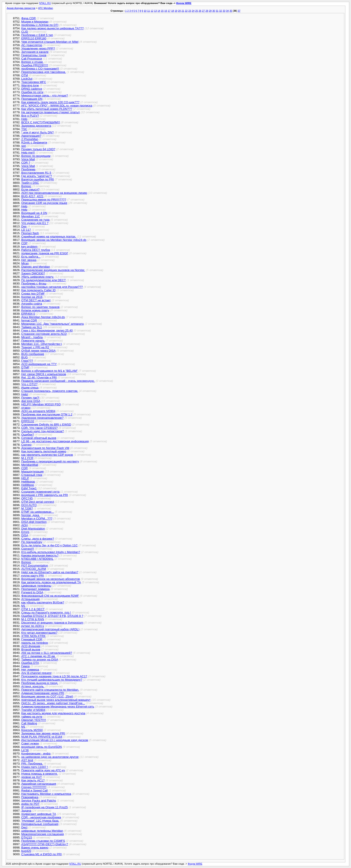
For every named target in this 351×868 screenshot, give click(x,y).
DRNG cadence (32, 89)
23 (190, 11)
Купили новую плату (35, 310)
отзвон (26, 408)
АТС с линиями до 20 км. (38, 656)
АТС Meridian (45, 8)
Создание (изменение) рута (40, 492)
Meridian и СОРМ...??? (37, 518)
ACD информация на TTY (39, 364)
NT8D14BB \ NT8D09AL (37, 559)
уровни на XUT (32, 777)
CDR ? (26, 163)
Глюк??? (27, 361)
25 (197, 11)
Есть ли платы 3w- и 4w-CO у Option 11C (49, 545)
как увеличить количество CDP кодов (47, 455)
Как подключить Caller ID (38, 290)
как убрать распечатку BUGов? (43, 602)
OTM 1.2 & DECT (33, 609)
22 (186, 11)
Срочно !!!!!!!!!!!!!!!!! (34, 787)
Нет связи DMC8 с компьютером (44, 374)
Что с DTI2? (29, 384)
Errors (25, 532)
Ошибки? (28, 435)
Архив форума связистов (21, 8)
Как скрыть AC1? (33, 780)
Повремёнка (30, 797)
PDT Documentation (35, 565)
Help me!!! (28, 153)
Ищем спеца (30, 388)
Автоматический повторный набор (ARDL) (50, 629)
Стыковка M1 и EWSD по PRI (42, 854)
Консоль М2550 (32, 730)
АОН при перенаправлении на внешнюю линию (54, 193)
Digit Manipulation (33, 529)
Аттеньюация (30, 599)
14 (159, 11)
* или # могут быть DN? (37, 132)
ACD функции (31, 646)
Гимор (26, 666)
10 (145, 11)
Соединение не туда (35, 220)
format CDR (29, 320)
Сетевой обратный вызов (39, 438)
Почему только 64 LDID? (38, 149)
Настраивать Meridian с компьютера (46, 794)
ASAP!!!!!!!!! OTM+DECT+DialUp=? (45, 844)
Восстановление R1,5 (36, 173)
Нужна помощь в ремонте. (40, 774)
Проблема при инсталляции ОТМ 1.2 (47, 414)
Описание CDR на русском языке (44, 203)
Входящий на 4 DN (34, 213)
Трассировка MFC (34, 82)
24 (193, 11)
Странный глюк (32, 475)
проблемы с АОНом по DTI (40, 25)
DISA (25, 535)
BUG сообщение (33, 354)
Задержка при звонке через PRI (43, 733)
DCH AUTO (29, 505)
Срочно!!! (28, 549)
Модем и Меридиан (35, 22)
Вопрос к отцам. (32, 62)
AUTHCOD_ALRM (34, 569)
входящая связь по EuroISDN (42, 747)
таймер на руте (32, 717)
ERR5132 (28, 421)
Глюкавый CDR (32, 639)
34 (227, 11)
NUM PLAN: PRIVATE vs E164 (42, 737)
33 (224, 11)
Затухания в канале (35, 52)
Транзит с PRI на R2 (35, 347)
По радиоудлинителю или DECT (44, 280)
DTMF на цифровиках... (38, 512)
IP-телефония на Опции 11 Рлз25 (45, 807)
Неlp (24, 119)
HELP (25, 478)
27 (203, 11)
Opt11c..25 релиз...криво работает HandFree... (53, 703)
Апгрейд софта (32, 304)
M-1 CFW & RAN (33, 619)
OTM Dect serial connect (38, 502)
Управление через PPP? (38, 48)
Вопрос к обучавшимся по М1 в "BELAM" (49, 371)
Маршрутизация (32, 471)
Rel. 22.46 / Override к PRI (39, 377)
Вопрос (26, 186)
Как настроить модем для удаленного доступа (53, 713)
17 (169, 11)
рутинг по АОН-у (33, 626)
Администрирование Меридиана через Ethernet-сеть (58, 707)
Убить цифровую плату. (37, 277)
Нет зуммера (30, 670)
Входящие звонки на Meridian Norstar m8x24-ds (54, 240)
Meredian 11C (31, 216)
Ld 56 (25, 750)
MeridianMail (30, 465)
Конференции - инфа (36, 754)
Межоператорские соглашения (43, 834)
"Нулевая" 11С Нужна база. (40, 821)
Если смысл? (30, 189)
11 (149, 11)
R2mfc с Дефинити (34, 142)
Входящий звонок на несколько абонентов (51, 579)
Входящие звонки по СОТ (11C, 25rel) (47, 696)
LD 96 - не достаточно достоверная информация (55, 441)
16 (166, 11)
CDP (24, 243)
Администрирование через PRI (43, 693)
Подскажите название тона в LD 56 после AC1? (54, 676)
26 (200, 11)
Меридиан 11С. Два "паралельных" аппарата (52, 324)
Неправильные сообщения (40, 824)
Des (24, 226)
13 (155, 11)
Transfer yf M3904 (33, 710)
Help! (25, 394)
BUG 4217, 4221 (32, 196)
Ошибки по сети (32, 92)
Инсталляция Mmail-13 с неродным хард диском (55, 740)
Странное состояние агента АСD (44, 334)
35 (231, 11)
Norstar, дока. (31, 515)
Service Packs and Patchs (39, 801)
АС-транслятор (32, 45)
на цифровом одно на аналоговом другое (50, 757)
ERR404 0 (28, 314)
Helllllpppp (28, 482)
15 (162, 11)
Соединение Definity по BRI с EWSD (46, 424)
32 (220, 11)
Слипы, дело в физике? (38, 539)
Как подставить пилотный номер (44, 451)
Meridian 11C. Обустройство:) (42, 344)
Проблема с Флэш (34, 283)
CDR (25, 468)
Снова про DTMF (33, 294)
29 (210, 11)
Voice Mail (28, 159)
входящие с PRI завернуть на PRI (45, 495)
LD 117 (26, 230)
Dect (24, 827)
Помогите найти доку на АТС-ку (43, 770)
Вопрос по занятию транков (40, 307)
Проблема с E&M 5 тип (37, 35)
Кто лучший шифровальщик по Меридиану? (52, 680)
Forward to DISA (32, 592)
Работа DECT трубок (36, 250)
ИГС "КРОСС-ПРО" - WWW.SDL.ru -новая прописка (57, 106)
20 (179, 11)
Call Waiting (29, 723)
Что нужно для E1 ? (35, 223)
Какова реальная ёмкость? (40, 555)
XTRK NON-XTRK (33, 636)
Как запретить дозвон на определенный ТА (51, 582)
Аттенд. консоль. (33, 686)
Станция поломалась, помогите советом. (50, 391)
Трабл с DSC (30, 183)
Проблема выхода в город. (40, 683)
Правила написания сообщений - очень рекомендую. (58, 381)
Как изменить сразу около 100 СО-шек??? (50, 102)
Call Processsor (32, 59)
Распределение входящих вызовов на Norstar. (53, 270)
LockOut (27, 79)
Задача (26, 811)
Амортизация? (31, 136)
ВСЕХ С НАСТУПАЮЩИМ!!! (41, 122)
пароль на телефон (35, 643)
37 (239, 11)
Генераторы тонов (34, 55)
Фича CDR (29, 18)
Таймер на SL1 (32, 327)
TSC (24, 129)
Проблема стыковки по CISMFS (43, 841)
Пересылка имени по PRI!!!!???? (44, 200)
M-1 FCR (27, 458)
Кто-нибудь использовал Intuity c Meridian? (51, 552)
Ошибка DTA (30, 663)
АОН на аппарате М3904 (38, 411)
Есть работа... (31, 257)
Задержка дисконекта (36, 126)
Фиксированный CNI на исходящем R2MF (50, 596)
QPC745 (27, 498)
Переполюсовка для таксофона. (44, 72)
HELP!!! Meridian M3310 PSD (41, 404)
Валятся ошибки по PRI (38, 179)
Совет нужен (30, 743)
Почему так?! (30, 398)
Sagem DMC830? (33, 273)
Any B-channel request (36, 673)
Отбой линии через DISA (38, 351)
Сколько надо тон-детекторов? (43, 431)
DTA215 (27, 837)
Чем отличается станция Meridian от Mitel (50, 42)
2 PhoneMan (30, 139)
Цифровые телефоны (36, 586)
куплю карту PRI (33, 576)
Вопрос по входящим (36, 156)
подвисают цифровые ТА (39, 814)
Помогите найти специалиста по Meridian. (50, 690)
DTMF (25, 367)
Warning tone (30, 85)
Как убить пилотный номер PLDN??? (47, 109)
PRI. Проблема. (32, 764)
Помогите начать (33, 341)
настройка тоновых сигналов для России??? (52, 287)
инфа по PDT (30, 804)
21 (183, 11)
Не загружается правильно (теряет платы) (50, 112)
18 (173, 11)
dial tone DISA (31, 401)
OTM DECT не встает (36, 300)
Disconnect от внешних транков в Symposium (52, 623)
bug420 (26, 851)
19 (176, 11)
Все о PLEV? (30, 116)
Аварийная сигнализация (39, 784)
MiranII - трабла (32, 337)
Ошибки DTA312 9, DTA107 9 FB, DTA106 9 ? (52, 616)
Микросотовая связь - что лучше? (45, 95)
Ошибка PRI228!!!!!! (35, 65)
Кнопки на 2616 (32, 297)
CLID (25, 32)
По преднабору (32, 542)
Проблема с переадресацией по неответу (50, 461)
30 (214, 11)
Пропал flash (30, 233)
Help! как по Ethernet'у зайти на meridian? (50, 572)
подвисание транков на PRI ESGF (45, 253)
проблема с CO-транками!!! (40, 69)
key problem (29, 247)
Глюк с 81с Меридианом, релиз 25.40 (47, 330)
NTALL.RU (45, 3)
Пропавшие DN (32, 99)
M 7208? (27, 508)
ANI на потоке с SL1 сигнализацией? (47, 653)
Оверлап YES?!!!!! (34, 720)
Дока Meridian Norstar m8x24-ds (43, 317)
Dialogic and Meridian (36, 267)
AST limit (27, 760)
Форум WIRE (184, 3)
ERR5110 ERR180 (34, 38)
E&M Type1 (29, 488)
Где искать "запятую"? (37, 176)
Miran (25, 263)
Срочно (26, 445)
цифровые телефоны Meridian (42, 831)
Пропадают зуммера (35, 589)
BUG (25, 357)
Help (24, 206)
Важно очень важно (35, 848)
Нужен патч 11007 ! (35, 767)
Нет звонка (29, 260)
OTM (25, 75)
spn (24, 146)
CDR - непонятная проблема (41, 817)
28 (207, 11)
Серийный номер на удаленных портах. (49, 236)
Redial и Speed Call (34, 790)
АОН (25, 525)
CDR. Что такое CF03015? (39, 428)
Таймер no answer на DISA (40, 660)
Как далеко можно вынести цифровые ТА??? (52, 28)
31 (217, 11)
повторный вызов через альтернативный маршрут (56, 700)
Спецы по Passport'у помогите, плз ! (46, 613)
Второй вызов (31, 649)
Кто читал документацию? (39, 633)
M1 (23, 606)
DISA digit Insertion (34, 522)
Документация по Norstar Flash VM (45, 448)
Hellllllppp (28, 485)
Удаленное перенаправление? (42, 418)
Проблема (28, 169)
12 (152, 11)
